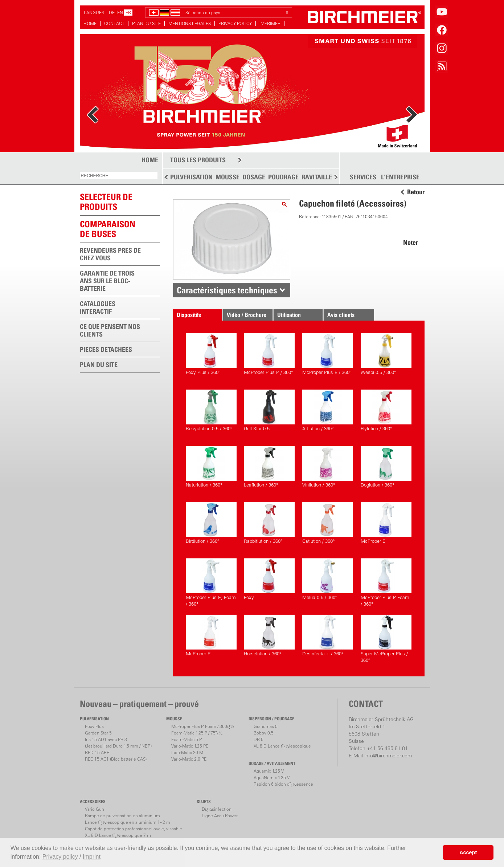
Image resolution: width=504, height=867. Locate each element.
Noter (411, 242)
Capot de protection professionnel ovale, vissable (134, 829)
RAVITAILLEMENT (325, 177)
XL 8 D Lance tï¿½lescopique (282, 746)
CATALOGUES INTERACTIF (98, 308)
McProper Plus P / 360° (269, 354)
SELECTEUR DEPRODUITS (106, 202)
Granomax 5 (266, 726)
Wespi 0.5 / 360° (386, 354)
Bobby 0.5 (264, 733)
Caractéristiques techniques (227, 290)
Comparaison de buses (108, 229)
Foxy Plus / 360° (211, 354)
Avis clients (341, 315)
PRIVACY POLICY (235, 23)
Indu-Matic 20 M (187, 752)
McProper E (386, 523)
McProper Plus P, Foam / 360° (386, 583)
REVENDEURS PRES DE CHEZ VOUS (110, 254)
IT (135, 13)
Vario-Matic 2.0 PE (189, 759)
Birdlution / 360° (211, 523)
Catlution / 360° (328, 523)
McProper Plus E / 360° (328, 354)
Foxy (269, 579)
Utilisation (289, 315)
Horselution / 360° (269, 636)
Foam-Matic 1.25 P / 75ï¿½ (197, 733)
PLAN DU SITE (146, 23)
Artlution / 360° (328, 410)
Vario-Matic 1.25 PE (190, 746)
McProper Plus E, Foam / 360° (211, 583)
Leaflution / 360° (269, 467)
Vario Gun (95, 809)
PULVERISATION (191, 177)
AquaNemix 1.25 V (272, 778)
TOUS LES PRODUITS (198, 160)
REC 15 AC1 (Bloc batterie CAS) (116, 759)
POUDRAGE (283, 177)
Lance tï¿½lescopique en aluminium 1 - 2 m (128, 822)
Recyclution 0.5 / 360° (211, 410)
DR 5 (259, 739)
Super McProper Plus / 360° (386, 639)
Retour (416, 192)
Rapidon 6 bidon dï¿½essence (283, 784)
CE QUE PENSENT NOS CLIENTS (110, 330)
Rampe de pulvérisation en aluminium (122, 816)
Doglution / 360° (386, 467)
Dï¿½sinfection (217, 809)
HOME (90, 23)
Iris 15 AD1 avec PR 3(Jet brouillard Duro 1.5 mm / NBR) (118, 743)
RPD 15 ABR (97, 752)
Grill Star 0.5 (269, 410)
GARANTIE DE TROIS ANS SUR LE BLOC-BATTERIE (107, 281)
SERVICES (363, 177)
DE (112, 13)
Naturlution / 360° (211, 467)
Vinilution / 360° (328, 467)
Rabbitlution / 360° (269, 523)
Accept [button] (468, 852)
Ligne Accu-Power (220, 816)
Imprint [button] (92, 857)
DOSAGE (254, 177)
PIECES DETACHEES (106, 349)
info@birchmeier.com (388, 756)
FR (128, 13)
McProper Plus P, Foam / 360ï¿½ (203, 726)
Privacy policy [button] (60, 857)
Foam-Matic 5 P (187, 739)
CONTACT (114, 23)
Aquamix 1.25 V (269, 771)
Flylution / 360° (386, 410)
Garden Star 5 (98, 733)
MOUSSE (228, 177)
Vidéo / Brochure (247, 315)
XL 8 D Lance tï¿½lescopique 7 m (118, 835)
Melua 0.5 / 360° (328, 579)
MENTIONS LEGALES (190, 23)
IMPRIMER (270, 23)
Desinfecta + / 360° (328, 636)
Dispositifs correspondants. (196, 316)
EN (120, 13)
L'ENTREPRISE (400, 177)
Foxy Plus (94, 726)
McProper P (211, 636)
